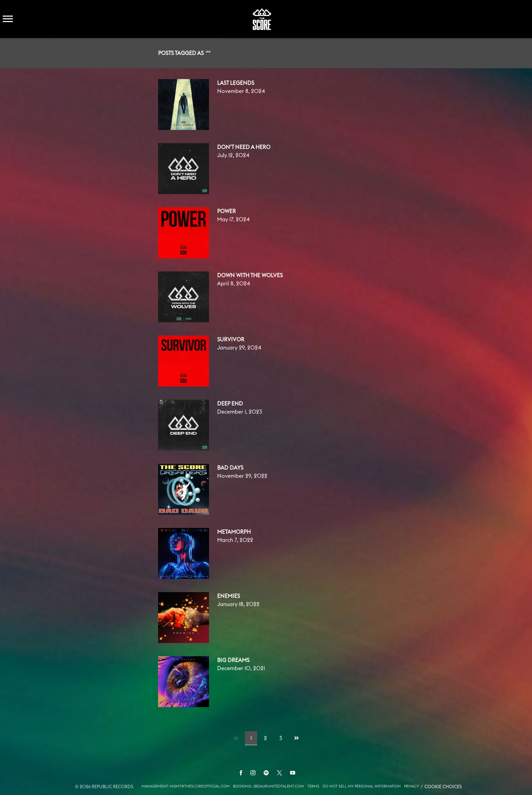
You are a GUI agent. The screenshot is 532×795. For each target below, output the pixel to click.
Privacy (412, 786)
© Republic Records (104, 787)
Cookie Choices (443, 787)
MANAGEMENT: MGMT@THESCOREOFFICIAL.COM (186, 786)
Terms (313, 786)
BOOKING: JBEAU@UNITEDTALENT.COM (269, 786)
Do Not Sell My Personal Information (362, 786)
